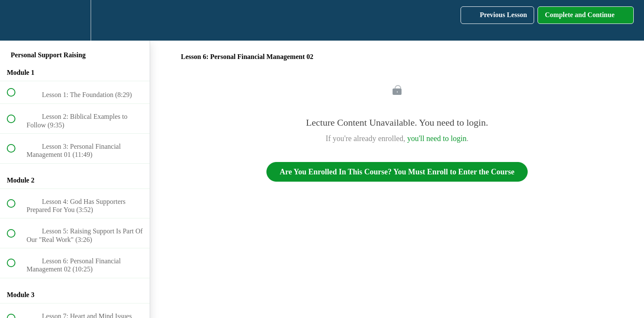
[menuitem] (75, 20)
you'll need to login (437, 138)
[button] (16, 20)
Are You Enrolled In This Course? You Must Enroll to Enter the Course (397, 172)
